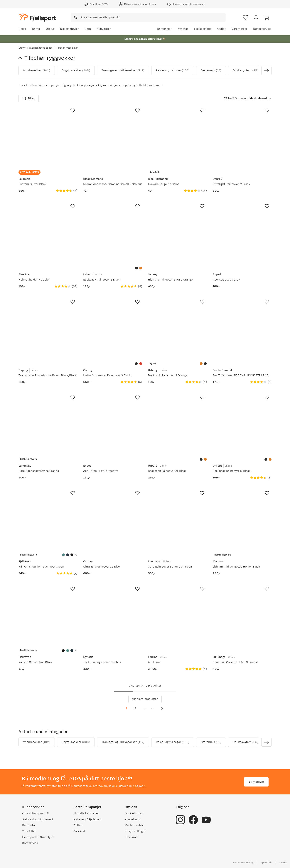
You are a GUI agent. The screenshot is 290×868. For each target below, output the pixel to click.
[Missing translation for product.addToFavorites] (73, 111)
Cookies (283, 863)
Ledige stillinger (135, 831)
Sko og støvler (70, 29)
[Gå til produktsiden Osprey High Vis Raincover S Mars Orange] (177, 233)
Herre (22, 29)
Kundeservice (262, 29)
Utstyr (50, 29)
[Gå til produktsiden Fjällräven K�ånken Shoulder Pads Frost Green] (48, 520)
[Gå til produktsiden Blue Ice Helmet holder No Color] (48, 233)
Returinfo (28, 825)
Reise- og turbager (173, 71)
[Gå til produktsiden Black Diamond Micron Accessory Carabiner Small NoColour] (113, 138)
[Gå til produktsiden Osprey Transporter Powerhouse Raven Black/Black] (48, 329)
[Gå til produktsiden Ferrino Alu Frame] (177, 616)
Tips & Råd (29, 831)
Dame (36, 29)
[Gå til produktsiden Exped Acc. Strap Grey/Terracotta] (113, 425)
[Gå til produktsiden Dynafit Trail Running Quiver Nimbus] (113, 616)
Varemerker (240, 29)
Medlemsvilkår (134, 825)
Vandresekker (37, 71)
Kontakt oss (30, 843)
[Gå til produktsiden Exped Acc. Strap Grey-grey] (242, 233)
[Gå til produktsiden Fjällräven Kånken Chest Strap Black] (48, 616)
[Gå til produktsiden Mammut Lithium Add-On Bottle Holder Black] (242, 520)
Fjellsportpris (203, 29)
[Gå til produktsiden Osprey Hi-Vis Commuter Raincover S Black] (113, 329)
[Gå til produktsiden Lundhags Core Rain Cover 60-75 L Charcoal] (177, 520)
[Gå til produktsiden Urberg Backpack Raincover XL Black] (177, 425)
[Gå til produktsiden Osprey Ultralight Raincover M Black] (242, 138)
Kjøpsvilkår (266, 863)
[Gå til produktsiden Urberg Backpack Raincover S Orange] (177, 329)
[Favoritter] (246, 18)
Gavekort (79, 831)
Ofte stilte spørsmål (35, 814)
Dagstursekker (76, 71)
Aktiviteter (104, 29)
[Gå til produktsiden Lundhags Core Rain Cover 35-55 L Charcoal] (242, 616)
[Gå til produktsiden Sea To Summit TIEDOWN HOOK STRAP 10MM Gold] (242, 329)
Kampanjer (164, 29)
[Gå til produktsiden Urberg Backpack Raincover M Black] (242, 425)
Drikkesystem (246, 71)
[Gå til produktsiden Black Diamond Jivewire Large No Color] (177, 138)
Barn (88, 29)
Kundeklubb (133, 819)
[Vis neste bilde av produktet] (266, 71)
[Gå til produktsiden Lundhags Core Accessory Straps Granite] (48, 425)
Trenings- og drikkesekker (123, 71)
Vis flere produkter (145, 699)
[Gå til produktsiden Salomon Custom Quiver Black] (48, 138)
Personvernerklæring (243, 863)
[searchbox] (153, 18)
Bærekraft (131, 837)
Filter (29, 98)
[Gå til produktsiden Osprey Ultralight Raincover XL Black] (113, 520)
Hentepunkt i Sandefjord (38, 837)
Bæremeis (211, 71)
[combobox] (148, 18)
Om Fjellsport (134, 814)
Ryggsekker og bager (41, 48)
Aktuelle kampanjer (86, 814)
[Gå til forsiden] (37, 17)
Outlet (221, 29)
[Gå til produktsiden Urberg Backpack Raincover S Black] (113, 233)
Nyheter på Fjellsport (87, 819)
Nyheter (183, 29)
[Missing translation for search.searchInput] (75, 18)
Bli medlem (256, 782)
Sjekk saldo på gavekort (38, 819)
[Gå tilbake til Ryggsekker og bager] (21, 58)
